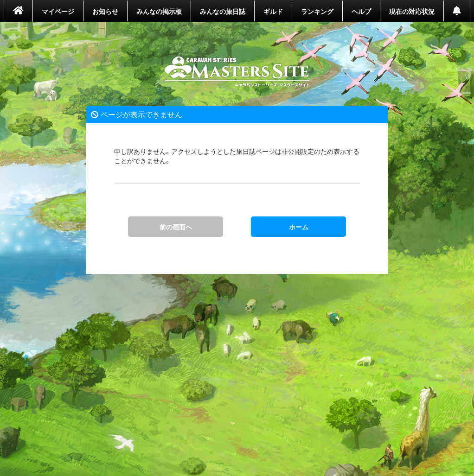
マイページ (58, 11)
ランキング (317, 11)
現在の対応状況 (412, 11)
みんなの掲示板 (159, 11)
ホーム (237, 72)
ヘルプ (361, 11)
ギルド (273, 11)
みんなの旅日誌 (223, 11)
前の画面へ (176, 227)
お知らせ (105, 11)
